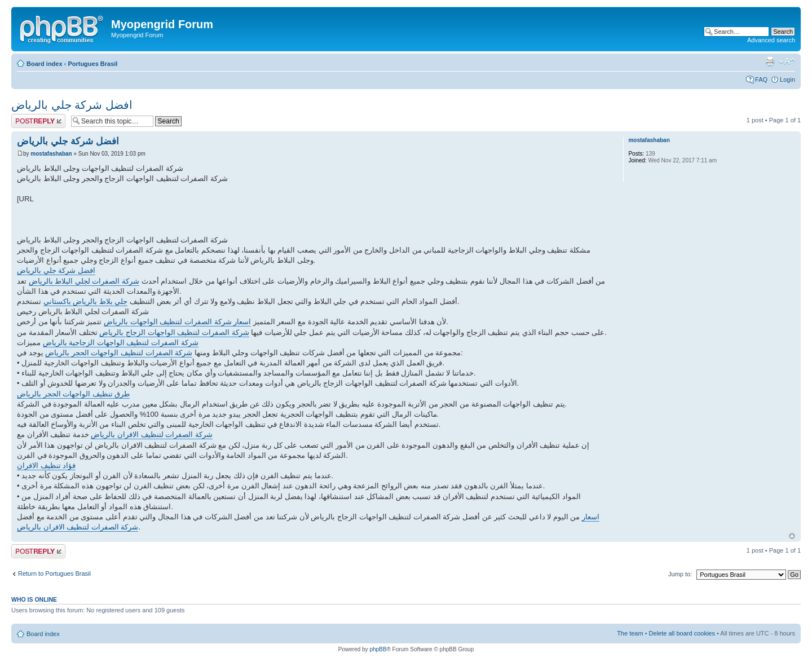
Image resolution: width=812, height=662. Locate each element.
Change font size (787, 61)
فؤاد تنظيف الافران (46, 465)
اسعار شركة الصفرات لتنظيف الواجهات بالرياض (177, 322)
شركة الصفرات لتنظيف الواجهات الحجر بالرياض (119, 353)
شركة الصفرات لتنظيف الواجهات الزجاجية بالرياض (121, 343)
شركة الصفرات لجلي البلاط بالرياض (84, 281)
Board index (45, 64)
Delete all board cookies (682, 633)
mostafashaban (51, 154)
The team (630, 633)
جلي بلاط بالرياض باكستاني (86, 301)
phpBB (378, 649)
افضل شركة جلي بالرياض (72, 105)
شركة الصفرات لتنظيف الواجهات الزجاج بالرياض (174, 332)
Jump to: (680, 574)
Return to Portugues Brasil (54, 573)
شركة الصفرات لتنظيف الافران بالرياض (151, 434)
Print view (770, 61)
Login (787, 80)
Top (792, 536)
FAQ (761, 80)
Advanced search (771, 40)
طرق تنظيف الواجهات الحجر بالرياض (73, 394)
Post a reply (38, 121)
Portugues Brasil (92, 64)
